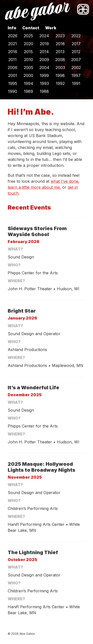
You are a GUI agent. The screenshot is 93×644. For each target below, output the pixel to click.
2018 (60, 44)
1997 (76, 75)
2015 (28, 52)
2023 (60, 36)
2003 (60, 68)
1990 (13, 91)
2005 (29, 68)
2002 (76, 68)
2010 (29, 60)
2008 (60, 60)
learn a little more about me (34, 187)
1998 (60, 75)
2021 (13, 44)
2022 (76, 36)
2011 (13, 60)
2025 (28, 36)
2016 (13, 52)
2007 (76, 60)
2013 (60, 52)
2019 (44, 44)
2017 (76, 44)
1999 (44, 75)
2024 (44, 36)
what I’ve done (64, 181)
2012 (76, 52)
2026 (13, 36)
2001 (13, 75)
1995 (13, 83)
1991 (76, 83)
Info (12, 28)
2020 (29, 44)
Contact (31, 28)
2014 (44, 52)
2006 (13, 68)
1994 (29, 83)
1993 (44, 83)
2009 (44, 60)
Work (51, 28)
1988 (44, 91)
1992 (60, 83)
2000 (28, 75)
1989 (28, 91)
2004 (44, 68)
